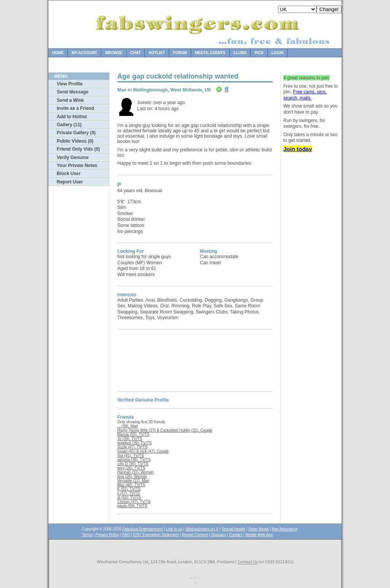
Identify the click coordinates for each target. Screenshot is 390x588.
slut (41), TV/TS (131, 455)
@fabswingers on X (202, 529)
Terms (87, 535)
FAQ (127, 535)
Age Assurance (285, 529)
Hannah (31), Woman (135, 472)
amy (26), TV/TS (131, 468)
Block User (69, 174)
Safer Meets (259, 529)
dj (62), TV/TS (129, 497)
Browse (114, 53)
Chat (135, 53)
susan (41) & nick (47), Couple (143, 451)
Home (58, 53)
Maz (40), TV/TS (131, 485)
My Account (84, 53)
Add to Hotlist (72, 117)
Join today (298, 149)
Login (278, 53)
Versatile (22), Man (133, 481)
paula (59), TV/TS (132, 506)
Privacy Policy (107, 535)
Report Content (195, 535)
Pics (259, 53)
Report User (70, 182)
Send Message (73, 92)
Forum (180, 53)
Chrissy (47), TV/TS (134, 502)
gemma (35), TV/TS (134, 460)
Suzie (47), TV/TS (132, 447)
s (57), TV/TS (129, 493)
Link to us (174, 529)
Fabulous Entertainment (142, 529)
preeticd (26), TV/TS (134, 443)
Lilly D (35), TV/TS (133, 464)
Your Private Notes (77, 165)
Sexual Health (233, 529)
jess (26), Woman (132, 476)
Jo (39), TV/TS (130, 439)
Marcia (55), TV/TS (133, 435)
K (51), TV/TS (129, 489)
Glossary (218, 535)
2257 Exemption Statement (156, 535)
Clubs (240, 53)
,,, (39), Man (128, 426)
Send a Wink (70, 100)
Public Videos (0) (75, 141)
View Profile (70, 84)
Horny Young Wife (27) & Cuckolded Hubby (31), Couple (165, 430)
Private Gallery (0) (76, 133)
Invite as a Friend (75, 108)
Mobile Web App (259, 535)
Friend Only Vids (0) (78, 149)
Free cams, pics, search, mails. (305, 95)
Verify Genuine (73, 157)
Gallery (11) (69, 125)
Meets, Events (210, 53)
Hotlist (157, 53)
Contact (235, 535)
